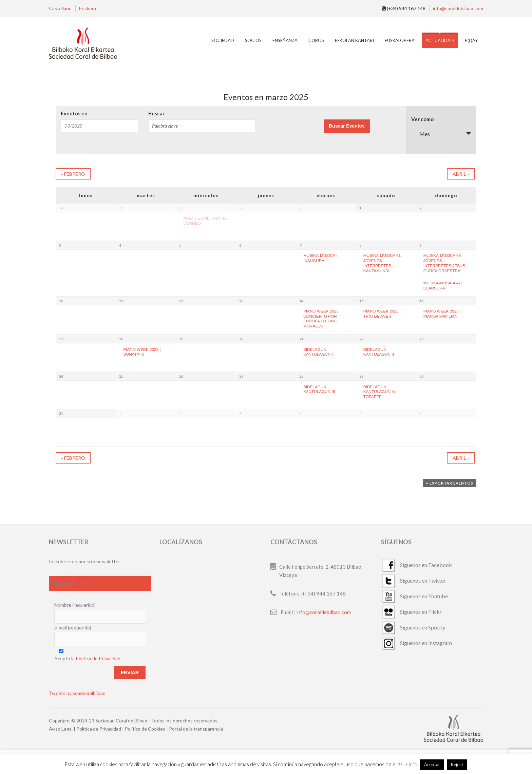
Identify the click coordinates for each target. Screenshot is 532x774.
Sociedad (223, 40)
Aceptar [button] (432, 764)
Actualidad (440, 40)
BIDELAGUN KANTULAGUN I (318, 352)
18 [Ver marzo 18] (121, 339)
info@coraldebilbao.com (458, 8)
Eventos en (74, 114)
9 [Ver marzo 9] (420, 245)
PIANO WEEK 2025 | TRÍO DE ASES (382, 314)
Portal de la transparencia (196, 729)
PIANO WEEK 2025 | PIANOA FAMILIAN (442, 314)
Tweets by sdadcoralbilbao (77, 693)
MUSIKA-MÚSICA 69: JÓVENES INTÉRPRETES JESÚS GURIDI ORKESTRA (444, 263)
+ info (411, 764)
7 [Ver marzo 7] (300, 245)
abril (461, 174)
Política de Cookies (145, 729)
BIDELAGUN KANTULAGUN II (379, 352)
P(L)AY (471, 40)
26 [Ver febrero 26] (181, 208)
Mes (421, 134)
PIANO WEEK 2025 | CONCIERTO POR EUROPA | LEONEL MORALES (322, 318)
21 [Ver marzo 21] (301, 339)
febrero (73, 174)
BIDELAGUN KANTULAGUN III (319, 389)
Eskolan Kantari (354, 40)
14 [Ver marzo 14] (301, 301)
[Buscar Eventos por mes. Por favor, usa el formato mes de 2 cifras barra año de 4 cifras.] (99, 126)
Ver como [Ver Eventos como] (422, 119)
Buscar (156, 114)
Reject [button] (457, 764)
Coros (316, 40)
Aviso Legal (61, 729)
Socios (253, 40)
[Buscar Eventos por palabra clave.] (202, 126)
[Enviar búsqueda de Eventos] (347, 126)
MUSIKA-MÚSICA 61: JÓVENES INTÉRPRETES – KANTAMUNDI (383, 263)
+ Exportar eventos (450, 483)
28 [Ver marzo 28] (301, 376)
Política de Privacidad (98, 658)
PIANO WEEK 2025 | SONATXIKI (142, 352)
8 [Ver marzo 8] (360, 245)
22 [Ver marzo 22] (361, 339)
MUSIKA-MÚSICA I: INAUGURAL (321, 258)
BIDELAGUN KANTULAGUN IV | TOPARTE (381, 392)
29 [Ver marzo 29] (361, 376)
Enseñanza (285, 40)
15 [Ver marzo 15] (361, 301)
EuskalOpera (400, 40)
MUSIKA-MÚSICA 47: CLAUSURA (443, 285)
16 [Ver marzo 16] (421, 301)
